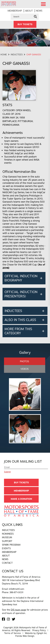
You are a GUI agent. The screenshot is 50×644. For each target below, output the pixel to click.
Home (4, 55)
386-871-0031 (16, 592)
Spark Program (11, 545)
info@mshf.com (16, 589)
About (29, 11)
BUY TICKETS (25, 24)
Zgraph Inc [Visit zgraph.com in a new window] (42, 633)
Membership (15, 11)
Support (7, 541)
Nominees (8, 534)
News (39, 11)
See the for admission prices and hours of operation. (25, 611)
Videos (25, 369)
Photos (25, 361)
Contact (7, 563)
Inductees (17, 55)
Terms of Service (12, 633)
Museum (7, 537)
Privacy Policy (39, 630)
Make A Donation (21, 499)
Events (6, 548)
